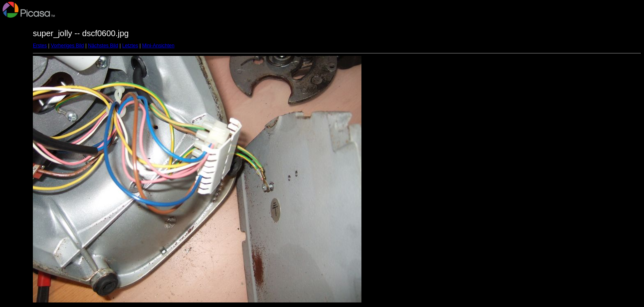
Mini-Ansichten (158, 46)
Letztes (130, 46)
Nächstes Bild (103, 46)
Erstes (40, 46)
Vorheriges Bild (68, 46)
